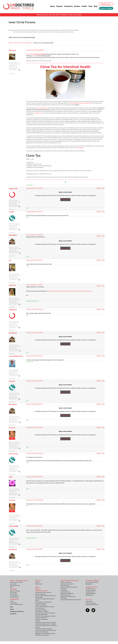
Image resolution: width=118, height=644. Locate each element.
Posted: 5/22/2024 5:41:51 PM (34, 381)
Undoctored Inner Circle (16, 582)
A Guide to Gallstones (41, 605)
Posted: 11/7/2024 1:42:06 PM (34, 526)
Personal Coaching (91, 590)
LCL (10, 260)
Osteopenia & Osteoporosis (68, 596)
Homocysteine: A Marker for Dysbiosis (45, 613)
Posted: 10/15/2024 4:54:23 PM (35, 453)
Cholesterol (64, 589)
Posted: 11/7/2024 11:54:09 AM (35, 500)
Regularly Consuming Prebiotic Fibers (45, 633)
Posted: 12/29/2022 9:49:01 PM (35, 309)
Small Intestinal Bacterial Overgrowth (71, 600)
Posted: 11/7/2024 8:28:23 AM (34, 477)
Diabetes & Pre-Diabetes (67, 593)
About (50, 6)
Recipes (75, 6)
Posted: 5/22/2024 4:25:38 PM (34, 356)
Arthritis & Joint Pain (66, 582)
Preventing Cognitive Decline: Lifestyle (46, 622)
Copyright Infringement (92, 605)
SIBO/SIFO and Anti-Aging (42, 635)
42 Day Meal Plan (90, 589)
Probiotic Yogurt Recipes (42, 632)
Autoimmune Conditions (67, 584)
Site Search (13, 614)
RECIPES (38, 581)
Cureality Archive (90, 592)
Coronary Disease (65, 592)
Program (57, 6)
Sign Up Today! (65, 200)
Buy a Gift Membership (92, 582)
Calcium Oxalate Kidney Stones (69, 587)
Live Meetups (14, 603)
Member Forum (13, 43)
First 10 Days (14, 592)
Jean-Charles (14, 454)
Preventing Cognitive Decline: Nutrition (46, 624)
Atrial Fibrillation (65, 585)
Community (66, 6)
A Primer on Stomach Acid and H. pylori (46, 630)
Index (34, 56)
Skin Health (64, 598)
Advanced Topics (42, 591)
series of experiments (41, 108)
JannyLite (12, 285)
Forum (12, 601)
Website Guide (90, 595)
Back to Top (101, 188)
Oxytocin (38, 621)
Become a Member (105, 8)
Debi (11, 477)
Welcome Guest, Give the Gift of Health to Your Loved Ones (59, 15)
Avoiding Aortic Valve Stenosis (43, 592)
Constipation (64, 590)
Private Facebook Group (16, 604)
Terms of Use (89, 601)
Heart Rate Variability (41, 610)
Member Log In (105, 4)
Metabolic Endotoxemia (42, 619)
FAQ (11, 587)
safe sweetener (79, 148)
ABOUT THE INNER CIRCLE (19, 581)
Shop (88, 6)
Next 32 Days (14, 594)
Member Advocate (15, 585)
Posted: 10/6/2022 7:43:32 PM (34, 285)
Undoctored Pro (14, 596)
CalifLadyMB (14, 526)
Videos (12, 609)
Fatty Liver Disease (66, 595)
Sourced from (30, 54)
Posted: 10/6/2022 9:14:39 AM (34, 260)
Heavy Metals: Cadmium (42, 611)
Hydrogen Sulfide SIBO (41, 615)
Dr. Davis (12, 428)
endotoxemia (38, 113)
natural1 (12, 381)
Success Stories (14, 597)
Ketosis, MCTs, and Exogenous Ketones (45, 616)
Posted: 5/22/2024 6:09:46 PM (34, 404)
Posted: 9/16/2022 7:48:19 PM (34, 235)
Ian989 (11, 212)
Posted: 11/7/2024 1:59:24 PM (34, 549)
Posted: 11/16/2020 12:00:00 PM (35, 50)
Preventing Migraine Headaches (44, 629)
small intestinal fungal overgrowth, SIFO (81, 103)
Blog (94, 6)
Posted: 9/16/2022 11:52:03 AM (35, 188)
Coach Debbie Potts (16, 356)
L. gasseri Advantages (41, 618)
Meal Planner (39, 584)
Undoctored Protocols (70, 581)
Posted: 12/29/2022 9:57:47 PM (35, 333)
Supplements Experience (17, 611)
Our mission (13, 584)
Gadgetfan (13, 310)
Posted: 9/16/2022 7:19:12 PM (34, 212)
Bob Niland (13, 235)
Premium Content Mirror (25, 43)
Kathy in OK (13, 189)
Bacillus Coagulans (40, 594)
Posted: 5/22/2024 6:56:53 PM (34, 427)
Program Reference (91, 593)
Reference (13, 50)
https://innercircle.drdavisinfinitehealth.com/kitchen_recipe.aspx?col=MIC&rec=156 (69, 291)
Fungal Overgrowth (40, 604)
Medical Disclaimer (91, 603)
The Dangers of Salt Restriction (44, 602)
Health (82, 6)
